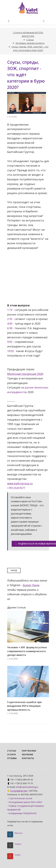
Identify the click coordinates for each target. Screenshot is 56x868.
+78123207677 (16, 488)
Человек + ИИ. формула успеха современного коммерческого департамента (27, 651)
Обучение (25, 754)
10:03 (10, 351)
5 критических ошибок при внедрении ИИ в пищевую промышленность (24, 706)
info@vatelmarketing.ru (27, 787)
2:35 (10, 319)
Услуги (10, 754)
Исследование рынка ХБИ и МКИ (25, 802)
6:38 (10, 328)
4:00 (10, 324)
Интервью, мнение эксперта (30, 43)
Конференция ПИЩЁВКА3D (23, 813)
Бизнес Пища (31, 585)
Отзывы (10, 758)
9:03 (10, 342)
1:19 (10, 310)
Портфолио (25, 751)
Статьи (30, 40)
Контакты (25, 758)
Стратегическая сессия (20, 798)
